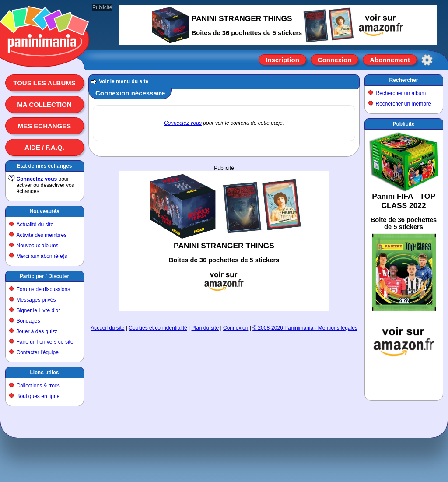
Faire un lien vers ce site (45, 342)
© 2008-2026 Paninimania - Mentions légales (305, 328)
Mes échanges (45, 126)
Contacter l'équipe (38, 352)
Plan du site (205, 328)
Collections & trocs (38, 386)
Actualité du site (35, 225)
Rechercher (403, 80)
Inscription (282, 60)
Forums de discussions (44, 289)
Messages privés (36, 300)
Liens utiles (44, 373)
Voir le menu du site (124, 81)
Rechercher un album (401, 93)
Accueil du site (107, 328)
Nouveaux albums (38, 246)
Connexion (335, 60)
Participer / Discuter (44, 276)
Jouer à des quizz (37, 331)
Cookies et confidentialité (158, 328)
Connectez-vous (37, 179)
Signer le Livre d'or (38, 310)
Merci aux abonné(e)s (42, 256)
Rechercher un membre (403, 104)
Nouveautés (44, 211)
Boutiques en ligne (38, 396)
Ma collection (44, 104)
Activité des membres (42, 235)
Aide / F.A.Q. (44, 147)
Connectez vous (183, 123)
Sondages (28, 321)
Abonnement (390, 60)
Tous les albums (44, 83)
